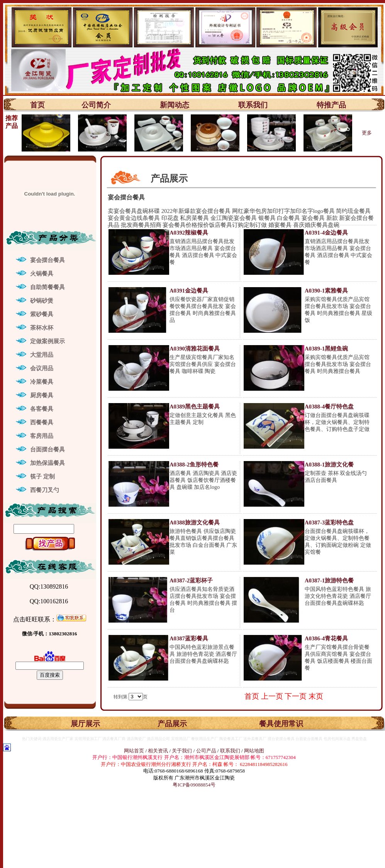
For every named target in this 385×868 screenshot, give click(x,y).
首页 (37, 105)
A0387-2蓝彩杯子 (191, 580)
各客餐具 (42, 409)
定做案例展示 (47, 341)
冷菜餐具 (42, 382)
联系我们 (253, 105)
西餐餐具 (42, 422)
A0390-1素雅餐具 (326, 291)
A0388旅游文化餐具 (195, 523)
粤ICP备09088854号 (194, 785)
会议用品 (42, 368)
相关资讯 (158, 751)
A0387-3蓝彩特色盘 (329, 523)
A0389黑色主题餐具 (195, 407)
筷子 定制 (42, 477)
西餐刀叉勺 (45, 490)
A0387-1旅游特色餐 (329, 580)
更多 (367, 133)
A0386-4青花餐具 (326, 638)
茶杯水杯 (42, 328)
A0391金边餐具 (189, 291)
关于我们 (182, 751)
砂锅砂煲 (42, 301)
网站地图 (254, 751)
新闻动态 (175, 105)
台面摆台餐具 (47, 449)
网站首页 (134, 751)
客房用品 (42, 436)
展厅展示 (85, 724)
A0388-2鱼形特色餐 (194, 465)
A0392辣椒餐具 (189, 233)
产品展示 (172, 724)
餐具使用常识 (281, 724)
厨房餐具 (42, 395)
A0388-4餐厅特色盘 (329, 407)
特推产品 (331, 105)
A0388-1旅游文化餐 (329, 465)
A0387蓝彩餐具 (189, 638)
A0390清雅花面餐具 (195, 349)
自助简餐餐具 (47, 287)
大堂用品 (42, 355)
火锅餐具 (42, 274)
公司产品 (206, 751)
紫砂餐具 (42, 314)
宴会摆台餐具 (47, 260)
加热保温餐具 (47, 463)
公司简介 (96, 105)
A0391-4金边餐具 (326, 233)
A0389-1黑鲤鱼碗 (326, 349)
